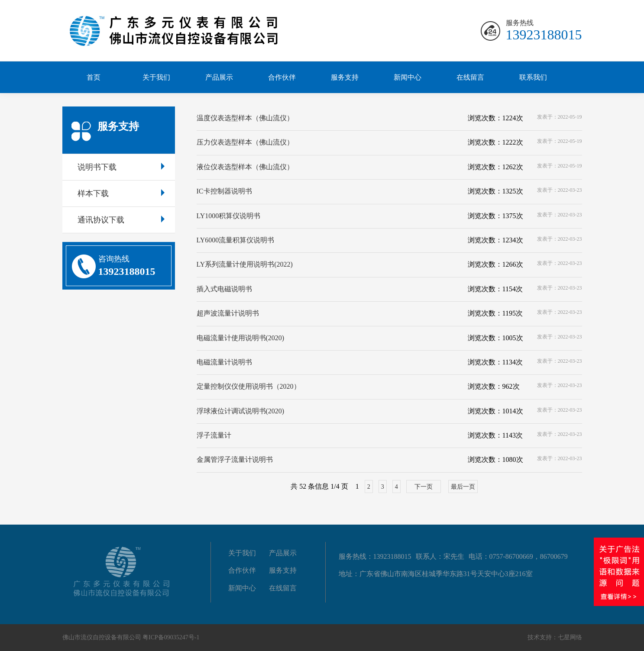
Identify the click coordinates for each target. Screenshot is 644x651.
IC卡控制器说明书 (224, 191)
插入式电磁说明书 (224, 289)
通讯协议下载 (121, 220)
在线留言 (470, 77)
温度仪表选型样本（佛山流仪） (245, 118)
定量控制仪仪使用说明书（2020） (249, 386)
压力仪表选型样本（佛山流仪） (245, 142)
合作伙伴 (282, 77)
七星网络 (570, 637)
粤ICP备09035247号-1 (171, 637)
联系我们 (533, 77)
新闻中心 (408, 77)
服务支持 (345, 77)
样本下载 (121, 193)
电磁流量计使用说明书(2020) (241, 338)
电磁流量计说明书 (224, 362)
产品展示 (219, 77)
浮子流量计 (214, 435)
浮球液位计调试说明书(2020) (241, 411)
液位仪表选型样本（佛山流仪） (245, 167)
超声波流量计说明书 (228, 313)
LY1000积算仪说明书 (229, 216)
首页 (94, 77)
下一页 (424, 487)
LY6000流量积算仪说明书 (236, 240)
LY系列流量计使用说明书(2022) (245, 264)
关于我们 (156, 77)
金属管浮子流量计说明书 (235, 459)
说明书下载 (121, 167)
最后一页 (463, 487)
